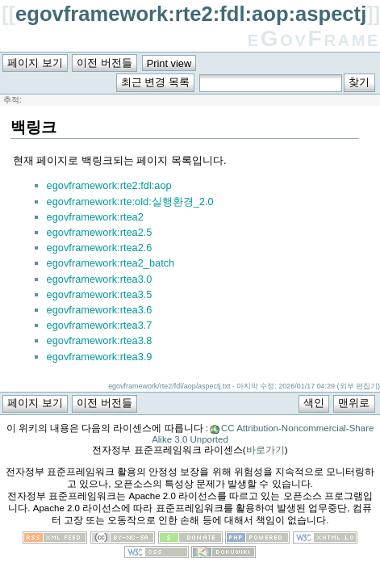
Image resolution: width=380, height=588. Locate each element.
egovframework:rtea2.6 (100, 248)
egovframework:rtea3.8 (100, 340)
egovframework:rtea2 (95, 217)
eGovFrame (314, 38)
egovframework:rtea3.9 (100, 357)
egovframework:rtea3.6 (100, 310)
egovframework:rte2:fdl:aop (109, 185)
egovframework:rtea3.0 (100, 279)
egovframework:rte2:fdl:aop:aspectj (191, 14)
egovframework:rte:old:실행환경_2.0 (130, 202)
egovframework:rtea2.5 (100, 232)
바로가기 (265, 450)
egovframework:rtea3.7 (100, 325)
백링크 (33, 127)
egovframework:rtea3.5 (100, 294)
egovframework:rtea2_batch (111, 263)
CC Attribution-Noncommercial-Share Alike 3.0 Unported (263, 434)
